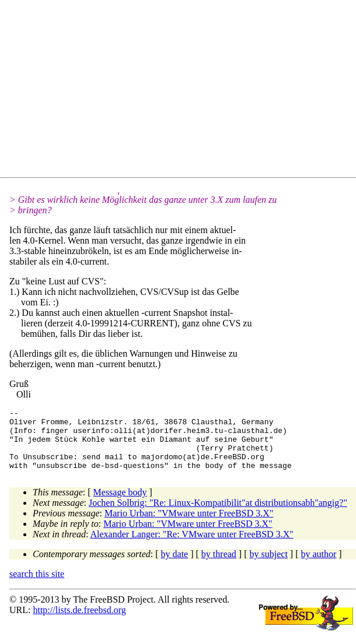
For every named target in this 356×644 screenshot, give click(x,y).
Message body (120, 504)
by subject (269, 566)
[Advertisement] (183, 91)
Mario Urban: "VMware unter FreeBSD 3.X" (189, 525)
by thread (219, 566)
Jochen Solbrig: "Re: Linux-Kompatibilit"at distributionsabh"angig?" (218, 515)
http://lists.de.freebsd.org (79, 622)
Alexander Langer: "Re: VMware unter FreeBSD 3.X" (192, 546)
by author (318, 566)
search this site (37, 586)
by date (175, 566)
